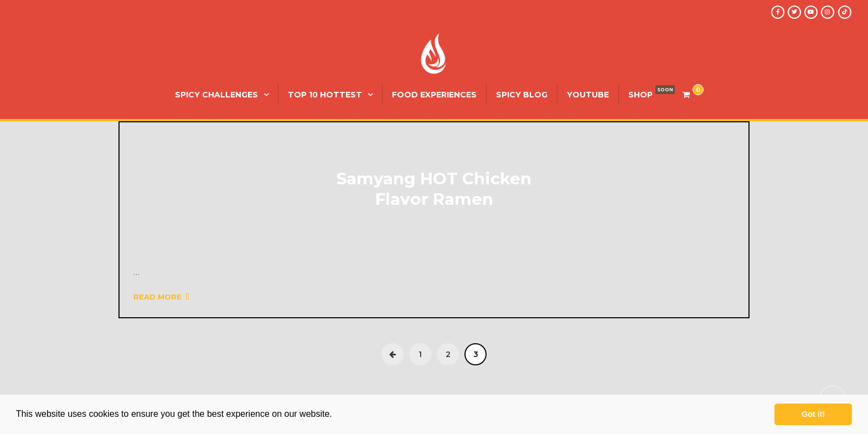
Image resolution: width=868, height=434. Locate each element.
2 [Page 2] (448, 354)
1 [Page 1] (420, 354)
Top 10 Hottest (325, 95)
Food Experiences (434, 95)
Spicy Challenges (216, 95)
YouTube (588, 95)
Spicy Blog (522, 95)
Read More (161, 297)
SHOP (640, 95)
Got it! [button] (813, 414)
